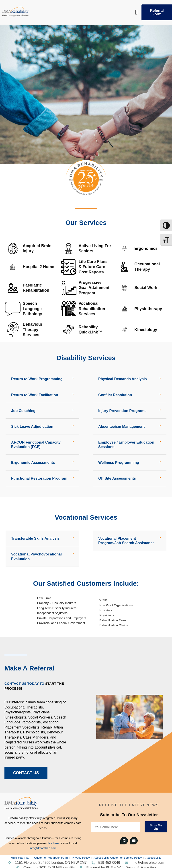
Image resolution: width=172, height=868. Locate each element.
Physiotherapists (17, 710)
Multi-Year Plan (20, 855)
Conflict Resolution (115, 395)
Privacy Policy (81, 855)
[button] (136, 13)
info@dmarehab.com (43, 846)
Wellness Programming (118, 461)
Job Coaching (23, 410)
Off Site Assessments (117, 477)
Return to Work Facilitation (34, 395)
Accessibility (153, 855)
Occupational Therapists (24, 704)
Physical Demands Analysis (122, 379)
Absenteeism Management (121, 426)
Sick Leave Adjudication (32, 426)
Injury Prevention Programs (122, 410)
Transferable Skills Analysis (35, 537)
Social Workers (40, 715)
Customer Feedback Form (51, 855)
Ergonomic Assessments (32, 461)
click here (53, 841)
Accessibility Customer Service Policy (118, 855)
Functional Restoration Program (38, 477)
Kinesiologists (15, 715)
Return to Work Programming (36, 379)
